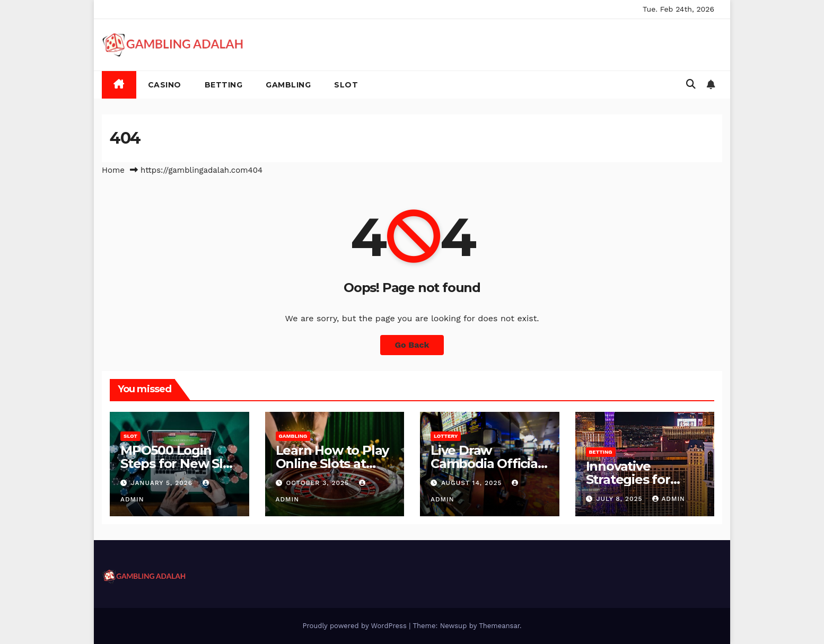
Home (113, 170)
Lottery (446, 436)
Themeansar (499, 626)
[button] (691, 84)
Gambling (288, 85)
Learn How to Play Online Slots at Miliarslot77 (332, 464)
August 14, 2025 (473, 483)
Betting (224, 85)
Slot (346, 85)
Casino (165, 85)
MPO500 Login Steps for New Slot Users (178, 464)
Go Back (412, 345)
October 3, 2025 (319, 483)
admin (669, 499)
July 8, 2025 (620, 499)
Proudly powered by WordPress (356, 626)
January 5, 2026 (163, 483)
